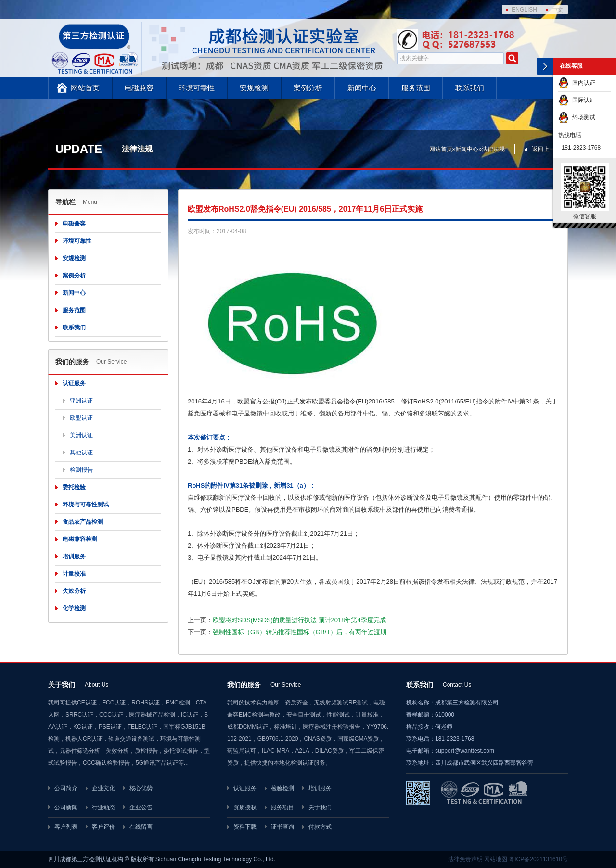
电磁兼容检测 (80, 539)
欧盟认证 (81, 418)
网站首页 (85, 88)
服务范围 (416, 88)
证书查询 (282, 827)
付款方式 (320, 827)
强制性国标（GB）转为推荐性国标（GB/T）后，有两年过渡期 (300, 632)
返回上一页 (546, 149)
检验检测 (282, 788)
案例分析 (308, 88)
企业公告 (141, 807)
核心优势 (141, 788)
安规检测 (254, 88)
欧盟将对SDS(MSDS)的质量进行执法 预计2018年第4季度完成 (299, 620)
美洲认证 (81, 435)
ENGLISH (524, 10)
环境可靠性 (197, 88)
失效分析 (74, 591)
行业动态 (103, 807)
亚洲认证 (81, 401)
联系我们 (470, 88)
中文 (557, 10)
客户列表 (66, 827)
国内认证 (577, 83)
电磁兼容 (139, 88)
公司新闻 (66, 807)
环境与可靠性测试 (86, 504)
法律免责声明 (465, 859)
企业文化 (103, 788)
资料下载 (245, 827)
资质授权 (245, 807)
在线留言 (141, 827)
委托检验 (74, 487)
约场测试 (577, 117)
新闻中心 (362, 88)
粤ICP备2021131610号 (538, 859)
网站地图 (496, 859)
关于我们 (320, 807)
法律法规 (493, 149)
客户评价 (103, 827)
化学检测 (74, 608)
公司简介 (66, 788)
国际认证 (577, 100)
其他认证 (81, 453)
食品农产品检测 (83, 522)
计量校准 (74, 574)
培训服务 (74, 556)
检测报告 (81, 470)
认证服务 (74, 383)
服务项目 (282, 807)
